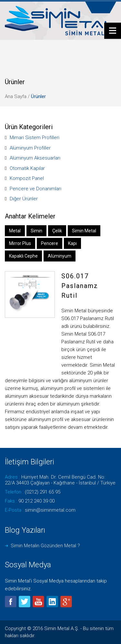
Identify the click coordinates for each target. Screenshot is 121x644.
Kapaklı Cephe (23, 256)
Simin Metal (84, 231)
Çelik (57, 231)
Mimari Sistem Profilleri (35, 138)
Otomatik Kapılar (27, 168)
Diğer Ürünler (24, 199)
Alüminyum (60, 256)
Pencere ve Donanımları (35, 189)
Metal (15, 231)
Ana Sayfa (16, 96)
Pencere (50, 243)
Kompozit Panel (27, 178)
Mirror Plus (20, 243)
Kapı (72, 243)
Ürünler (38, 96)
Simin (36, 231)
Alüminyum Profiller (30, 148)
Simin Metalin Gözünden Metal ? (45, 546)
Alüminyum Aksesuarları (35, 158)
